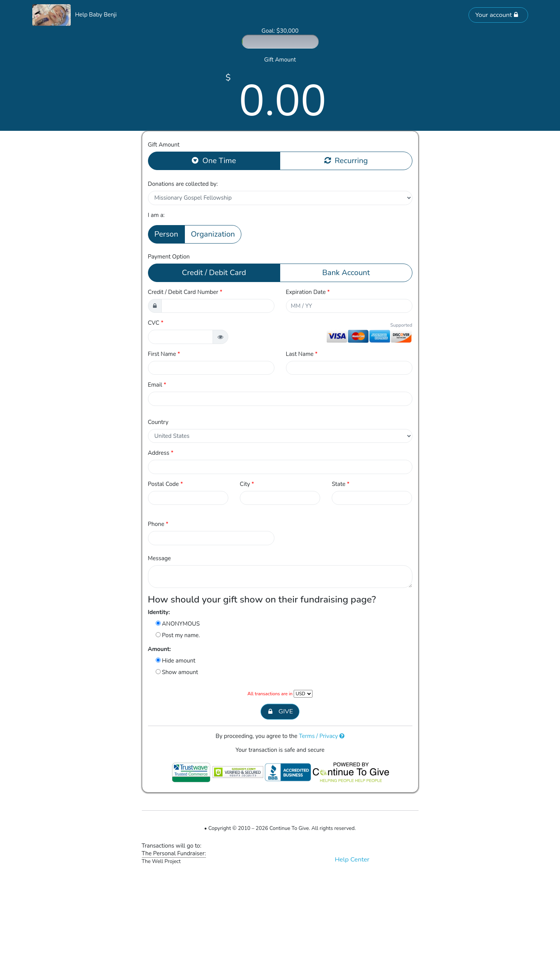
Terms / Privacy (322, 736)
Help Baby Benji (96, 15)
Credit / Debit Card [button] (214, 272)
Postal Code (165, 484)
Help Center (352, 859)
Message (160, 558)
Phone (158, 524)
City (247, 484)
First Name (164, 354)
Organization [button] (213, 234)
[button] (220, 337)
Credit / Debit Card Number (185, 292)
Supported (401, 325)
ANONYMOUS (178, 624)
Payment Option (169, 257)
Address (161, 453)
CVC (156, 323)
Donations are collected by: (183, 184)
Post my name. (178, 635)
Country (158, 422)
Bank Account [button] (346, 272)
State (341, 484)
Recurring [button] (346, 160)
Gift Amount (164, 145)
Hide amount (176, 661)
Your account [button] (497, 15)
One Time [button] (214, 160)
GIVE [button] (280, 712)
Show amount (177, 672)
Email (157, 385)
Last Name (302, 354)
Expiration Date (308, 292)
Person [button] (166, 234)
